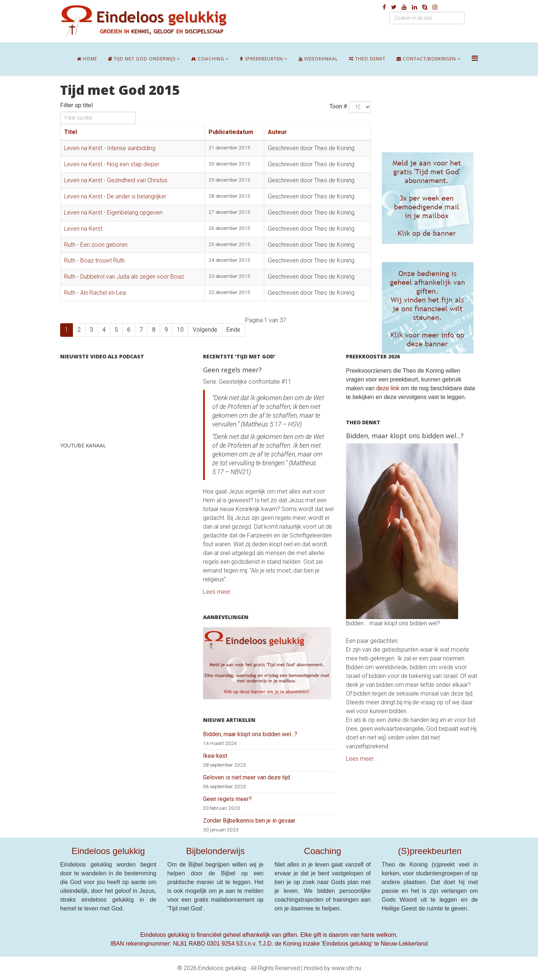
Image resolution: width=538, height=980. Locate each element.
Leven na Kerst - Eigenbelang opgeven (113, 213)
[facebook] (384, 7)
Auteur (277, 132)
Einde (233, 330)
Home (87, 59)
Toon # (338, 106)
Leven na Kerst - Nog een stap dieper (112, 164)
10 (180, 330)
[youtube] (404, 7)
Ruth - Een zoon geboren (96, 245)
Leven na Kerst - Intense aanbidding (110, 148)
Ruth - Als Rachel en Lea (95, 293)
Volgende (205, 330)
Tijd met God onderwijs (142, 59)
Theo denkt (367, 59)
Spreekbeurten (261, 59)
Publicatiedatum (231, 132)
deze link (388, 388)
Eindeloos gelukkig (108, 851)
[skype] (425, 7)
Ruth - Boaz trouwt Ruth (94, 260)
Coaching (208, 59)
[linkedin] (414, 7)
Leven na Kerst (83, 229)
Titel (71, 132)
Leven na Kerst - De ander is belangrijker (115, 196)
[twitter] (394, 7)
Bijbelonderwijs (215, 851)
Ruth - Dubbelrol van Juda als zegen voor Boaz (124, 277)
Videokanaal (318, 59)
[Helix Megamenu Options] (475, 58)
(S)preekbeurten (430, 851)
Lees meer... (219, 592)
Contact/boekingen (426, 59)
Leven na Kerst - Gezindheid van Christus (116, 180)
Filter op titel (77, 105)
